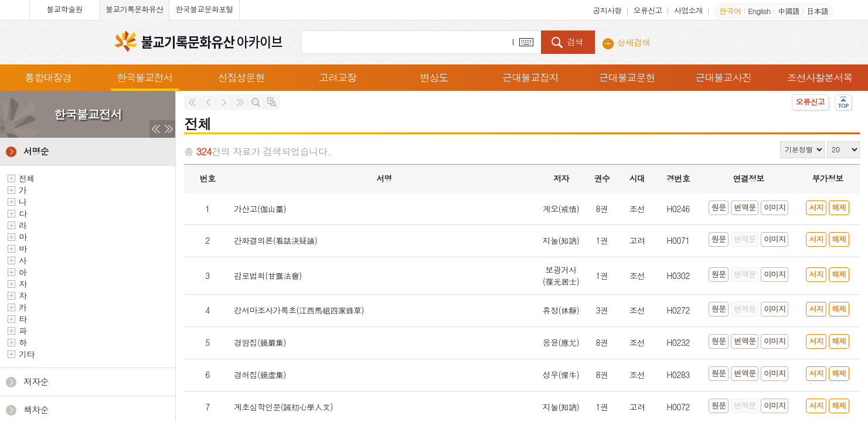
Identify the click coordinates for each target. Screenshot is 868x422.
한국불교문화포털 (204, 9)
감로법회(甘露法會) (268, 275)
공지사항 (607, 10)
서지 (816, 207)
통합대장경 (49, 77)
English (759, 11)
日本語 (817, 11)
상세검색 (634, 42)
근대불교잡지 (530, 77)
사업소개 (688, 10)
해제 (839, 207)
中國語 (789, 11)
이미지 (775, 207)
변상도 (434, 77)
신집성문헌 (241, 77)
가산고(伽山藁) (260, 209)
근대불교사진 (723, 77)
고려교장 (337, 77)
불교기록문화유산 (134, 9)
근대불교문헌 (627, 77)
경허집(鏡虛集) (260, 375)
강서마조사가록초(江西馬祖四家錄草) (299, 310)
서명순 (36, 151)
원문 (719, 207)
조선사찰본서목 (820, 77)
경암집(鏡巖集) (260, 342)
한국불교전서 (145, 77)
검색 (575, 42)
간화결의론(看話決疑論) (275, 240)
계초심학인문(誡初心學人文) (283, 407)
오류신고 (648, 10)
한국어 (730, 11)
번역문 (745, 207)
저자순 (36, 381)
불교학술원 (64, 9)
